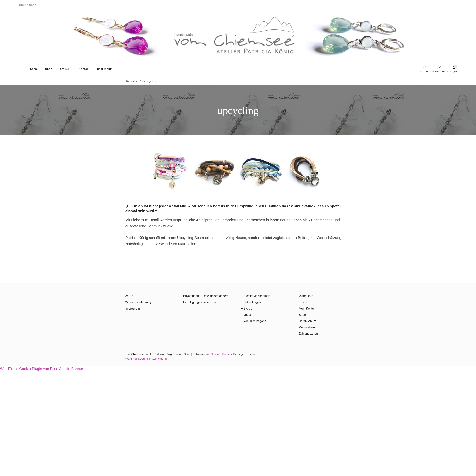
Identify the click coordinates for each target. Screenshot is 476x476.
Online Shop (28, 5)
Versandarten (308, 327)
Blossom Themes (221, 354)
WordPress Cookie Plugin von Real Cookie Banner (42, 369)
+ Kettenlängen (251, 302)
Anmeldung (440, 69)
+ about (246, 315)
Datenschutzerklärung (153, 359)
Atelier (64, 69)
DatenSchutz (307, 321)
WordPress (132, 359)
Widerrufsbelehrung (138, 302)
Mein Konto (306, 308)
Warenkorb (306, 296)
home (34, 69)
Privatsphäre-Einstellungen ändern (206, 296)
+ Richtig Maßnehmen (256, 296)
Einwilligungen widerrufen (200, 302)
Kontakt (84, 69)
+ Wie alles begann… (255, 321)
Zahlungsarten (308, 334)
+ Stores (247, 308)
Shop (49, 69)
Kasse (303, 302)
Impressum (105, 69)
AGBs (129, 296)
